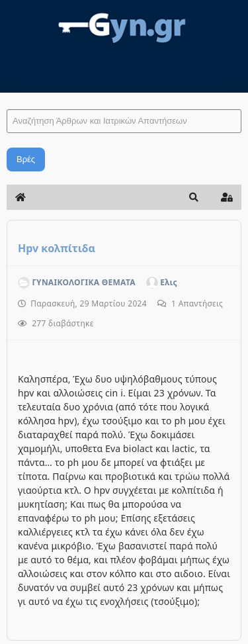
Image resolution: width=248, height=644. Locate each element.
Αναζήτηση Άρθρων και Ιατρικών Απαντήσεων (7, 96)
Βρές (26, 159)
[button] (194, 197)
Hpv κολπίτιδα (57, 248)
